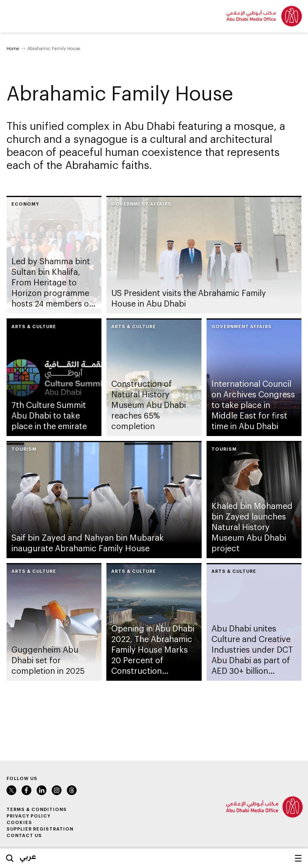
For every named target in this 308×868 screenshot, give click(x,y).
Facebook (26, 790)
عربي (28, 856)
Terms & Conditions (37, 809)
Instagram (57, 790)
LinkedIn (42, 790)
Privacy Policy (29, 816)
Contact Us (24, 835)
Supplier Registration (40, 829)
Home (13, 48)
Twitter (11, 790)
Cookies (19, 822)
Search (10, 858)
